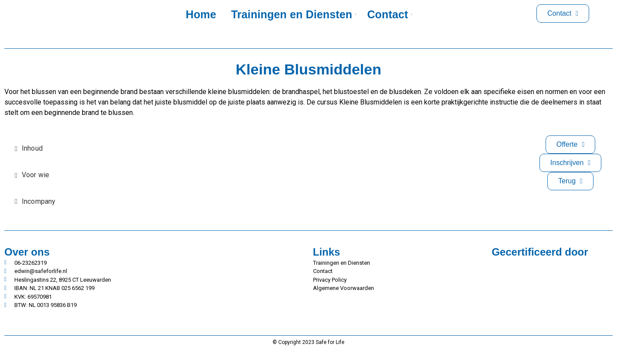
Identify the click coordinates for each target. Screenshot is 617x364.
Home (201, 14)
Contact (389, 14)
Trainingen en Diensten (293, 14)
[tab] (35, 149)
